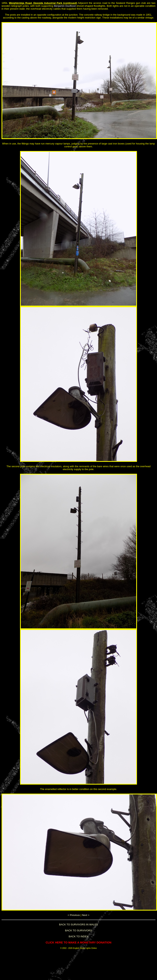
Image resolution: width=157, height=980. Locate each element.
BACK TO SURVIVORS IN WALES (78, 925)
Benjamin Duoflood (65, 6)
